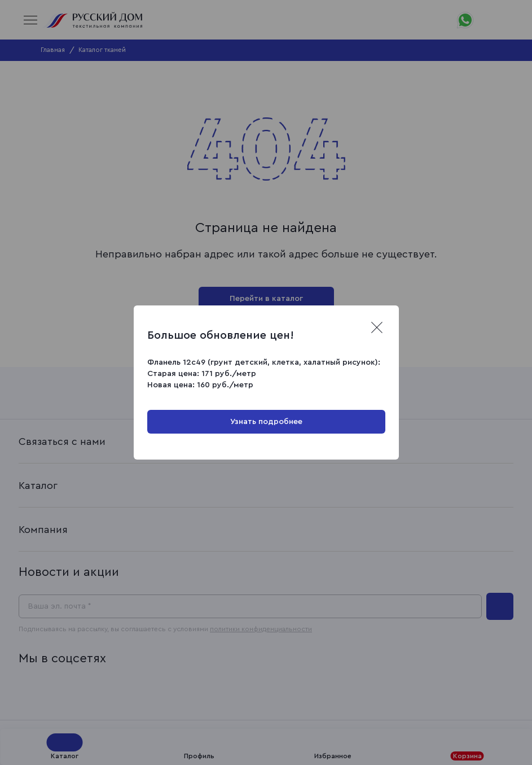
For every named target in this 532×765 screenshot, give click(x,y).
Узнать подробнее (266, 422)
